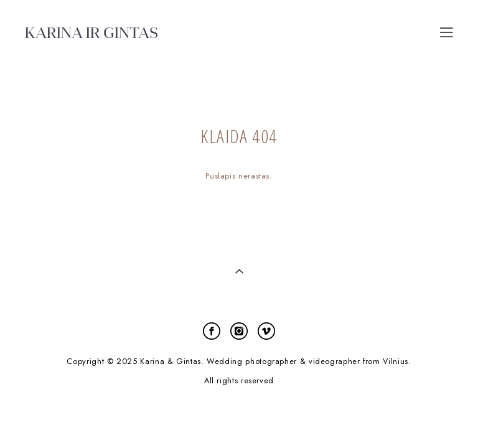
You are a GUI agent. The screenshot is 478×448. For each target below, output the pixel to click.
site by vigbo (239, 419)
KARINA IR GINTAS (91, 32)
